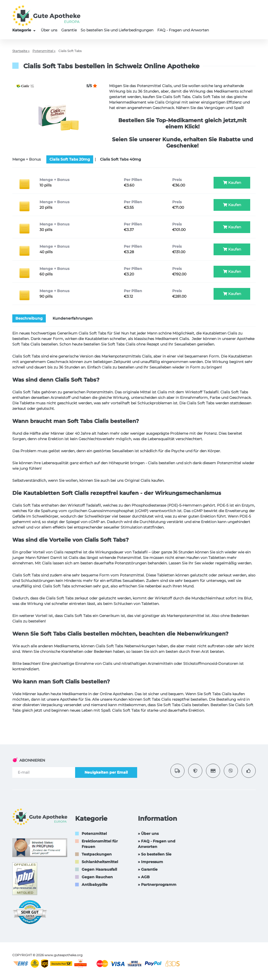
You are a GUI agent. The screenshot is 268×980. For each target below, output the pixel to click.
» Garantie (148, 869)
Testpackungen (97, 854)
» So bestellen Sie (155, 854)
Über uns (49, 30)
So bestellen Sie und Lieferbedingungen (117, 30)
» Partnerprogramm (157, 885)
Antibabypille (95, 885)
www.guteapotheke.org (63, 955)
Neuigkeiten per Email (106, 772)
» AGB (144, 877)
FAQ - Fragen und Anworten (183, 30)
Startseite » (21, 51)
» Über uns (148, 834)
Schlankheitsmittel (100, 862)
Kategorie (25, 30)
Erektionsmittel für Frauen (100, 844)
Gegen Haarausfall (99, 869)
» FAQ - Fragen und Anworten (157, 844)
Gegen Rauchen (97, 877)
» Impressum (150, 862)
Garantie (69, 30)
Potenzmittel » (44, 51)
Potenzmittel (94, 834)
